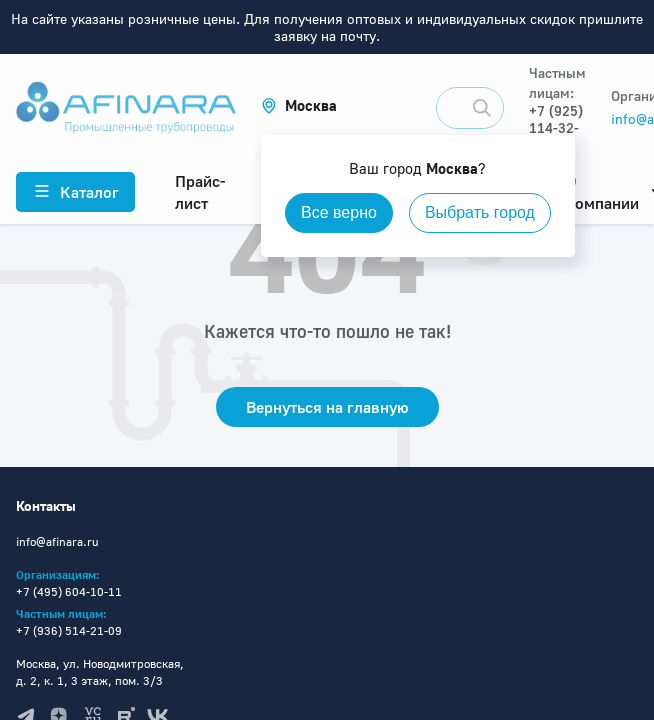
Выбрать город (480, 212)
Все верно (339, 212)
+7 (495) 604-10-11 (69, 591)
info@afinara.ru (57, 541)
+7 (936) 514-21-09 (69, 630)
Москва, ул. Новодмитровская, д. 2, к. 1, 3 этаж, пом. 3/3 (100, 672)
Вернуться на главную (327, 407)
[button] (299, 105)
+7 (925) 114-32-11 (556, 127)
